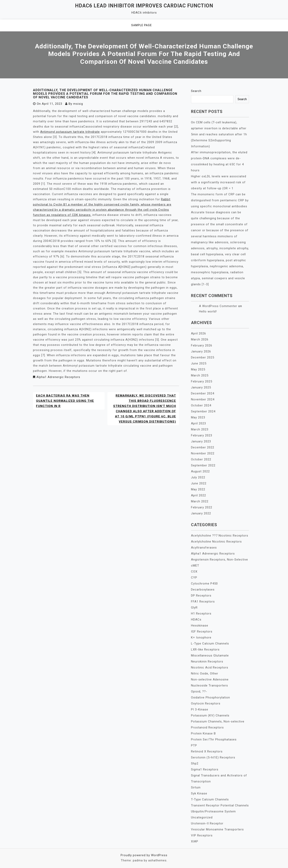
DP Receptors (201, 596)
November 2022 (203, 453)
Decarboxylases (203, 590)
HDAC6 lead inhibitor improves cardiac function (144, 6)
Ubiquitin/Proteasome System (213, 811)
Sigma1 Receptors (205, 769)
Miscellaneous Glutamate (210, 655)
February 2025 (202, 381)
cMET (195, 566)
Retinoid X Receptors (207, 751)
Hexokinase (200, 626)
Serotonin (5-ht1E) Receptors (213, 757)
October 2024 (201, 405)
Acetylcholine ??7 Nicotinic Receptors (220, 536)
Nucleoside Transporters (209, 685)
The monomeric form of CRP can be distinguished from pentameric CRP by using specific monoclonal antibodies (220, 200)
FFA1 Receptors (203, 602)
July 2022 (198, 477)
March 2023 (200, 429)
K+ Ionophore (201, 638)
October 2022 (201, 459)
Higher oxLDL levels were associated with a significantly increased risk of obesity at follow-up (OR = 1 (219, 182)
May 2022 (198, 489)
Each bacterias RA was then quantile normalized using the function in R (65, 401)
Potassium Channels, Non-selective (218, 721)
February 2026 (202, 345)
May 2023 (198, 417)
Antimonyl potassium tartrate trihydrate (70, 132)
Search (196, 91)
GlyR (194, 608)
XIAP (195, 841)
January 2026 (201, 351)
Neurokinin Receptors (207, 661)
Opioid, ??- (199, 691)
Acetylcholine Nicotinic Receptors (216, 542)
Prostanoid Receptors (207, 727)
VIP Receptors (202, 835)
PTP (194, 745)
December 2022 (203, 447)
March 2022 (200, 501)
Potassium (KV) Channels (210, 715)
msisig (78, 104)
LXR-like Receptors (205, 650)
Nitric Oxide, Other (205, 673)
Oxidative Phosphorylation (210, 697)
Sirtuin (196, 787)
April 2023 (198, 423)
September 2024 (203, 411)
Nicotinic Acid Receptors (210, 667)
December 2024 (203, 393)
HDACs (196, 620)
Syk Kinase (199, 793)
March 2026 (200, 339)
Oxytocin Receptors (206, 703)
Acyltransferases (204, 548)
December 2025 (203, 357)
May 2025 (198, 369)
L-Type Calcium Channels (210, 644)
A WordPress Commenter (218, 306)
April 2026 (198, 333)
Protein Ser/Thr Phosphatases (214, 739)
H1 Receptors (201, 614)
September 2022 (203, 465)
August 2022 (200, 471)
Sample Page (141, 25)
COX (194, 572)
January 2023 (201, 441)
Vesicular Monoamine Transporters (217, 829)
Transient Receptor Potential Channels (220, 805)
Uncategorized (202, 817)
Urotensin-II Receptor (207, 823)
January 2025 (201, 387)
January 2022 (201, 513)
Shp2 (195, 763)
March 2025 (200, 375)
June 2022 (199, 483)
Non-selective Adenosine (210, 679)
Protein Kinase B (203, 733)
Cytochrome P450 (204, 584)
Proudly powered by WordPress (144, 855)
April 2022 (198, 495)
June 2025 (199, 363)
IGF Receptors (202, 632)
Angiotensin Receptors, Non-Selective (219, 560)
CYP (194, 578)
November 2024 (203, 399)
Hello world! (208, 311)
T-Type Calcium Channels (210, 799)
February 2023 (202, 435)
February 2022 (202, 507)
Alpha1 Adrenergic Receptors (58, 377)
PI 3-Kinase (200, 709)
